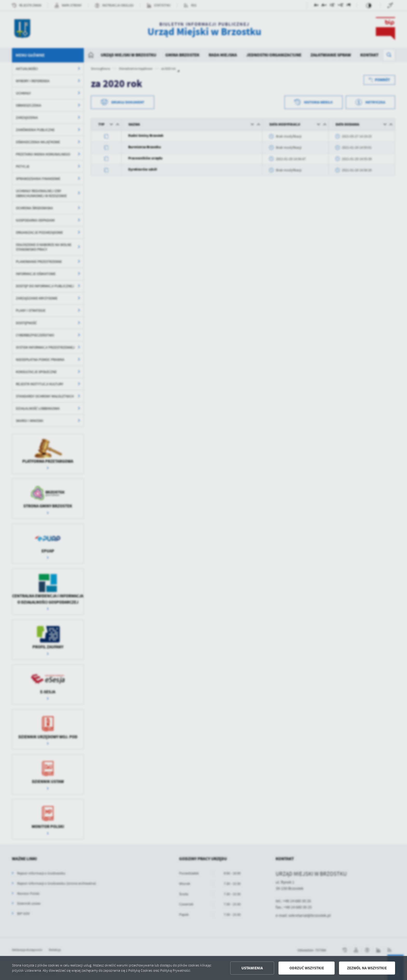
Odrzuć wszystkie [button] (307, 968)
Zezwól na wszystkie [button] (367, 968)
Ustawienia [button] (252, 968)
